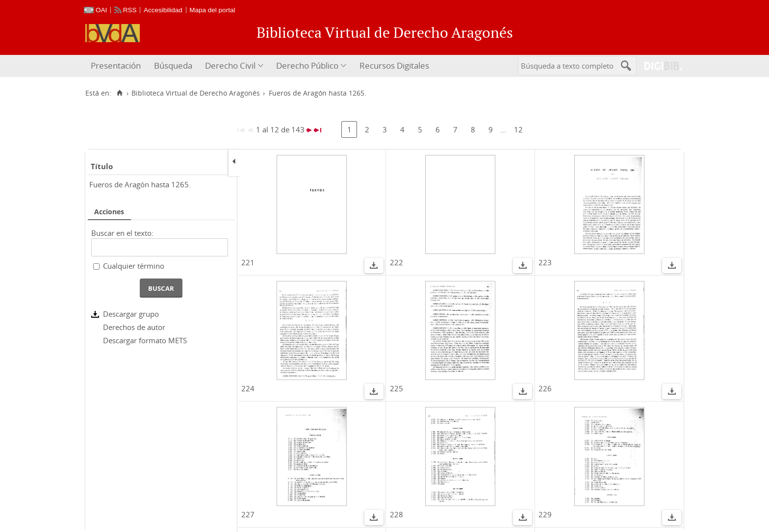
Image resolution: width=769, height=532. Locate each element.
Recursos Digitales (394, 65)
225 (397, 388)
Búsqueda (173, 65)
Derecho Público (307, 65)
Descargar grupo (131, 314)
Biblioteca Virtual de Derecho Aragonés (196, 93)
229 (545, 514)
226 (545, 388)
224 (248, 388)
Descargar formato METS (145, 340)
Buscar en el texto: (122, 233)
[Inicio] (119, 93)
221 (248, 262)
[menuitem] (117, 66)
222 (397, 262)
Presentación (116, 65)
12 (518, 129)
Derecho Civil (230, 65)
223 (545, 262)
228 (397, 514)
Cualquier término (134, 266)
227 (248, 514)
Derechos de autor (134, 327)
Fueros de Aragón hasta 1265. (140, 184)
